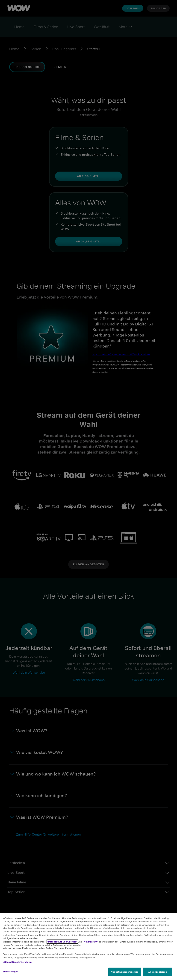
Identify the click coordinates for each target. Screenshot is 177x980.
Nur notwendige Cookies (125, 972)
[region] (88, 947)
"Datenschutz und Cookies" (62, 942)
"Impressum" (91, 942)
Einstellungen (10, 971)
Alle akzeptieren (158, 972)
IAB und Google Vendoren (17, 962)
